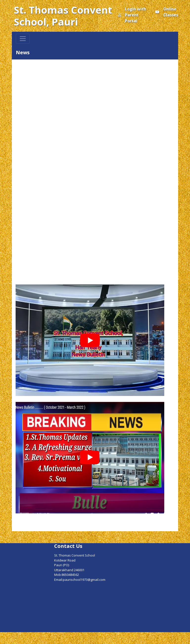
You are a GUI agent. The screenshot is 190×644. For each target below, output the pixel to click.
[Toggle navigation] (23, 39)
